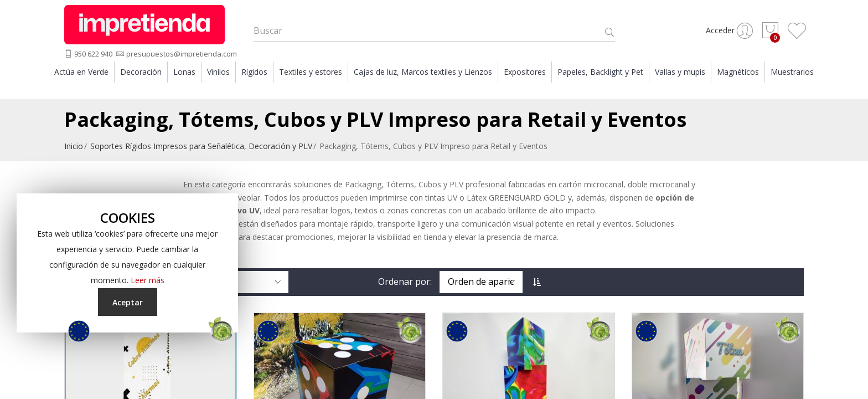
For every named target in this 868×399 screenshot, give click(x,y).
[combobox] (434, 34)
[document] (127, 263)
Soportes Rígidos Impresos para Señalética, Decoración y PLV (201, 152)
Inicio (74, 152)
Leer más (148, 280)
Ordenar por (404, 288)
